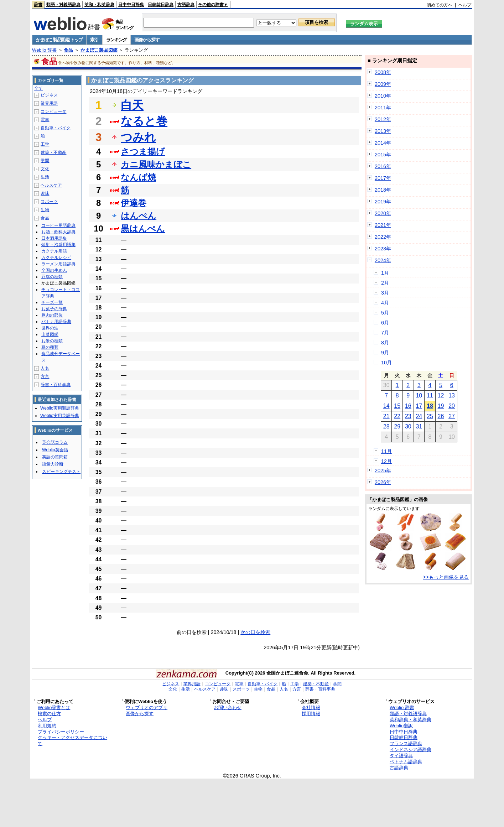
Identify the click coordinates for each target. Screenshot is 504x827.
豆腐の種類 (52, 277)
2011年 (383, 108)
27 (452, 416)
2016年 (383, 166)
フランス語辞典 (406, 743)
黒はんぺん (143, 228)
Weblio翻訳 (401, 726)
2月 (385, 283)
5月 (385, 313)
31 (419, 426)
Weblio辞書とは (54, 708)
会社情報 (311, 708)
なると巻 (144, 121)
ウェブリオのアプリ (147, 708)
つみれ (138, 137)
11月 (386, 451)
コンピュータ (53, 111)
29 (397, 426)
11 (430, 396)
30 (408, 426)
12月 (386, 461)
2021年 (383, 225)
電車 (45, 120)
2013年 (383, 131)
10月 (386, 363)
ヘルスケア (51, 185)
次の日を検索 (255, 632)
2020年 (383, 213)
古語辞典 (186, 5)
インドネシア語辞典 (411, 750)
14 (386, 406)
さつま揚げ (143, 152)
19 (441, 406)
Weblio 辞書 (44, 50)
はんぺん (139, 216)
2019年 (383, 202)
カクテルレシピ (56, 258)
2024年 (383, 260)
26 (441, 416)
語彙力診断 (53, 464)
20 (452, 406)
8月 (385, 343)
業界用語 (49, 103)
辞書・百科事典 (56, 385)
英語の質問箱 (55, 457)
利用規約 (47, 726)
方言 (45, 376)
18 (430, 406)
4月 (385, 303)
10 (419, 396)
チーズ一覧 (52, 302)
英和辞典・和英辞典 (411, 720)
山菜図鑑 (50, 334)
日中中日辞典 (131, 5)
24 (419, 416)
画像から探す (147, 40)
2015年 (383, 155)
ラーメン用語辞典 (58, 264)
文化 (45, 169)
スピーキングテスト (61, 472)
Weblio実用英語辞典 (59, 416)
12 (441, 396)
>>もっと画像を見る (446, 577)
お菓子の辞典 (54, 309)
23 (408, 416)
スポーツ (49, 202)
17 (419, 406)
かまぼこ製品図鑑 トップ (59, 40)
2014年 (383, 143)
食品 (68, 50)
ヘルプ (465, 5)
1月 (385, 273)
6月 (385, 323)
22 (397, 416)
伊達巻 (134, 203)
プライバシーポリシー (61, 732)
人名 (45, 368)
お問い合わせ (228, 708)
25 (430, 416)
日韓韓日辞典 (161, 5)
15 (397, 406)
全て (38, 88)
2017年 (383, 178)
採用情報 (311, 714)
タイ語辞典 (401, 756)
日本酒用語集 (54, 238)
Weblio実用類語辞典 (59, 408)
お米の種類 (52, 341)
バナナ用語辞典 (56, 322)
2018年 (383, 190)
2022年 (383, 237)
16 (408, 406)
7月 (385, 333)
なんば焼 (138, 177)
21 (386, 416)
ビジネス (49, 95)
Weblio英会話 (55, 450)
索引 (94, 40)
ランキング (117, 40)
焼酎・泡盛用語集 (58, 245)
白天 (132, 105)
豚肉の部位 (52, 315)
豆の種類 (50, 347)
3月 (385, 293)
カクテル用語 (54, 251)
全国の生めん (54, 270)
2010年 (383, 96)
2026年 (383, 482)
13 (452, 396)
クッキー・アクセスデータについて (72, 740)
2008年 (383, 72)
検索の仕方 (49, 714)
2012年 (383, 119)
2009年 (383, 84)
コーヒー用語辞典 (58, 225)
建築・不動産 (53, 152)
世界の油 (50, 328)
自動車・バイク (56, 128)
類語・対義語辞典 (63, 5)
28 (386, 426)
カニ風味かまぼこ (156, 164)
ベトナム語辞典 (406, 762)
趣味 (45, 193)
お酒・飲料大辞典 (58, 232)
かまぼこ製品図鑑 (99, 50)
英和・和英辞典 (99, 5)
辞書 (38, 5)
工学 (45, 144)
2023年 (383, 249)
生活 (45, 177)
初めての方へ (440, 5)
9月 (385, 353)
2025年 (383, 470)
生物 (45, 210)
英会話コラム (55, 442)
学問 (45, 161)
